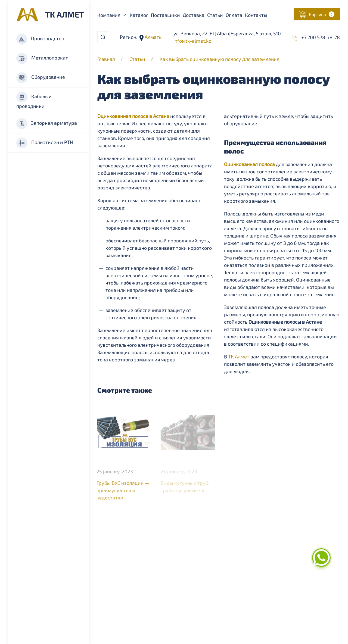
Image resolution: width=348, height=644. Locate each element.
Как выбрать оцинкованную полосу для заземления (220, 59)
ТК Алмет (239, 357)
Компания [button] (112, 15)
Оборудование (41, 78)
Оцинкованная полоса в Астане (133, 116)
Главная (106, 59)
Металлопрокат (42, 58)
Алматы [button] (153, 37)
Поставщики (165, 15)
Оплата (234, 15)
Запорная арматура (47, 124)
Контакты (256, 15)
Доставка (194, 15)
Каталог (139, 15)
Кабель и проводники (34, 100)
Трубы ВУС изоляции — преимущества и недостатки (123, 490)
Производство (40, 39)
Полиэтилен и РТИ (45, 143)
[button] (317, 14)
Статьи (215, 15)
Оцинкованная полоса (249, 164)
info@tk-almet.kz (192, 41)
